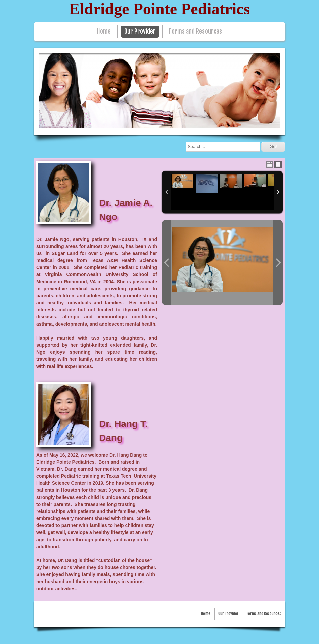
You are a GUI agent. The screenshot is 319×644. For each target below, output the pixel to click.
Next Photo (278, 263)
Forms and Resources (195, 31)
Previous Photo (167, 263)
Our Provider (140, 31)
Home (104, 31)
